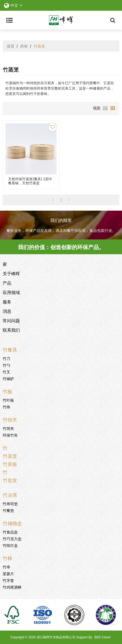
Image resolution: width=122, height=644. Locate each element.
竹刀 (6, 358)
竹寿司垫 (10, 503)
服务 (7, 302)
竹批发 (10, 480)
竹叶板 (8, 400)
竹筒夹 (8, 428)
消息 (7, 311)
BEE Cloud (102, 637)
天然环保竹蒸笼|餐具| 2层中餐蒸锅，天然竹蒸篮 (30, 181)
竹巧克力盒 (12, 538)
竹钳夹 (10, 419)
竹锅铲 (8, 378)
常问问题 (11, 320)
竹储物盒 (12, 523)
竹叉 (6, 372)
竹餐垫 (8, 510)
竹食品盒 (10, 532)
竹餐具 (10, 349)
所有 (24, 46)
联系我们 (11, 330)
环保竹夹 (10, 435)
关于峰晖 (11, 273)
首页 (11, 46)
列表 (105, 108)
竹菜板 (10, 464)
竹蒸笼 (10, 456)
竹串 (6, 567)
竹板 (8, 391)
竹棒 (8, 558)
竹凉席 (10, 495)
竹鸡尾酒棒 (12, 587)
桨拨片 (8, 573)
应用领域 (11, 292)
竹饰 (6, 407)
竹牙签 (8, 580)
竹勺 (6, 365)
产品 (7, 283)
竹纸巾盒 (10, 545)
